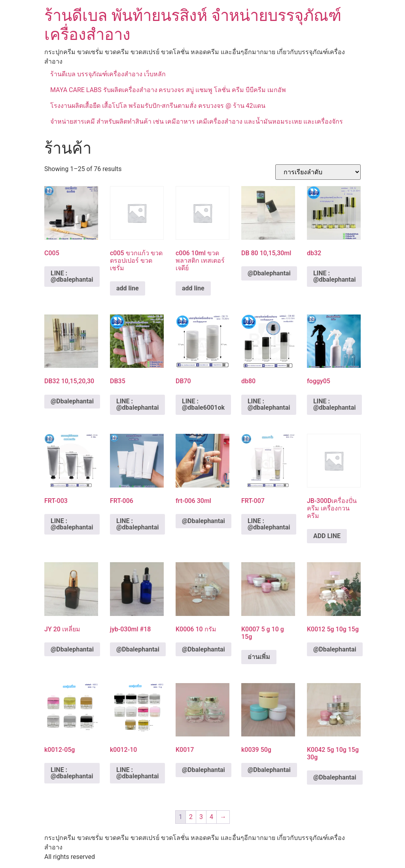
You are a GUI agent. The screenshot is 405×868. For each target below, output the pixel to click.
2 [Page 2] (191, 817)
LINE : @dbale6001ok (203, 404)
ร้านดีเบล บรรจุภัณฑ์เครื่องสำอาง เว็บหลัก (108, 74)
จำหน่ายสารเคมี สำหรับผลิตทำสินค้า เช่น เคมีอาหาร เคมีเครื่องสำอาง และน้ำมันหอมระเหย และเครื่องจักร (197, 121)
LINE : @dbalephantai (72, 276)
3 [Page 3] (201, 817)
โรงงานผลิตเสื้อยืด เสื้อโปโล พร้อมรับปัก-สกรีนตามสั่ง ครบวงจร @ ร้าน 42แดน (158, 106)
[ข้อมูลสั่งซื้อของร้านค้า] (318, 172)
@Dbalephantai (269, 273)
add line (128, 288)
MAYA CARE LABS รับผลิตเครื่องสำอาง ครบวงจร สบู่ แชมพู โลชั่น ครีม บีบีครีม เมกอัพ (168, 90)
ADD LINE (327, 536)
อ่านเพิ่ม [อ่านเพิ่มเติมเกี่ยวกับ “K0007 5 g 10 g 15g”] (259, 657)
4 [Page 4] (211, 817)
